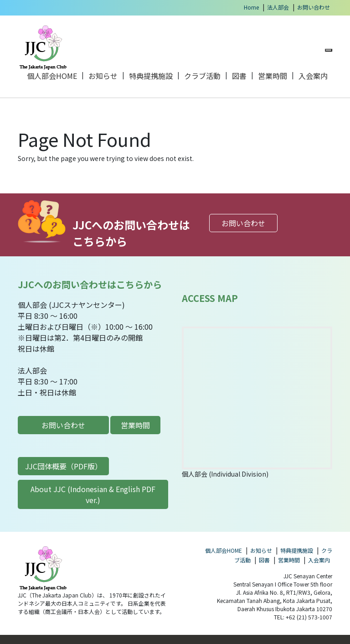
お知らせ (103, 76)
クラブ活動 (202, 76)
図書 (239, 76)
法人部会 (278, 7)
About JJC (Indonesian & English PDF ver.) (93, 494)
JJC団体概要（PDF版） (64, 466)
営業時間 (273, 76)
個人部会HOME (52, 76)
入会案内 (313, 76)
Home (251, 7)
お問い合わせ (314, 7)
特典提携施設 (151, 76)
